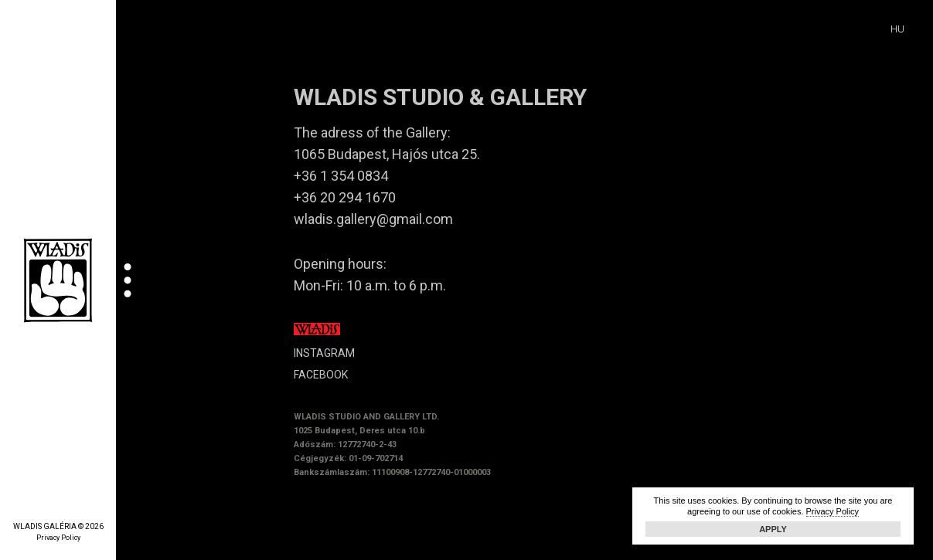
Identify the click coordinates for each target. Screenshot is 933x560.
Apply (773, 529)
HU (897, 29)
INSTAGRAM (324, 353)
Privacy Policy (58, 538)
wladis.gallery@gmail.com (373, 219)
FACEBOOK (321, 375)
